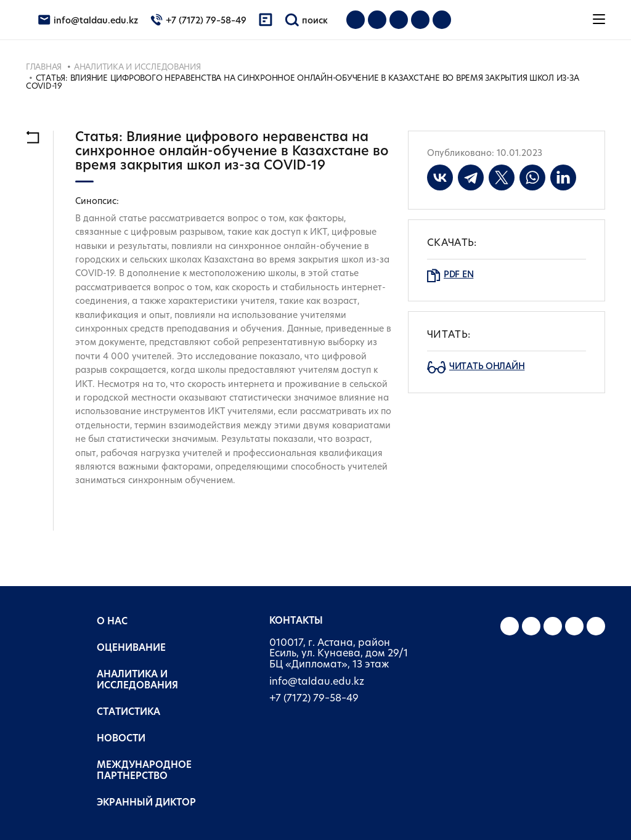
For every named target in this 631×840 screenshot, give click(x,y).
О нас (112, 622)
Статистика (128, 713)
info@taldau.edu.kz (317, 682)
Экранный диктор (146, 803)
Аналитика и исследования (137, 67)
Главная (44, 67)
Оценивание (131, 649)
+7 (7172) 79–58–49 (314, 699)
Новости (121, 739)
